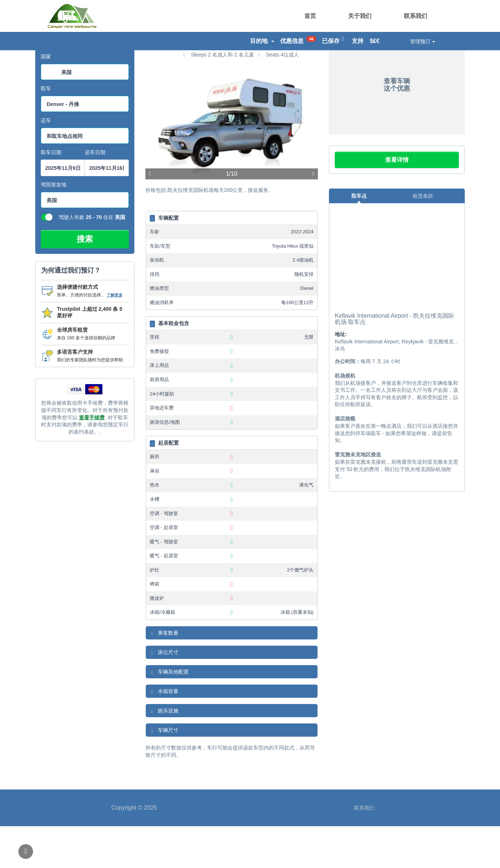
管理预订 (423, 41)
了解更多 (115, 337)
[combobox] (85, 114)
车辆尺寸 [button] (164, 772)
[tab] (232, 260)
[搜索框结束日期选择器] (107, 210)
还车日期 (95, 194)
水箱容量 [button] (164, 733)
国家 (46, 99)
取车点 (359, 238)
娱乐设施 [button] (164, 753)
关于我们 (360, 16)
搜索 (85, 281)
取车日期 (51, 194)
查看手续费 (92, 459)
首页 (310, 16)
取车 (46, 131)
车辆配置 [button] (164, 260)
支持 (358, 41)
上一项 (150, 216)
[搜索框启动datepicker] (63, 210)
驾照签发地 (54, 227)
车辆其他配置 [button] (169, 714)
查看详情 (397, 202)
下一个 (313, 216)
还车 (46, 163)
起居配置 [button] (164, 485)
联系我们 (416, 16)
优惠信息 (298, 40)
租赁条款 (423, 238)
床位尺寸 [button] (164, 694)
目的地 (262, 41)
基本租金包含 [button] (169, 366)
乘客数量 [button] (164, 675)
